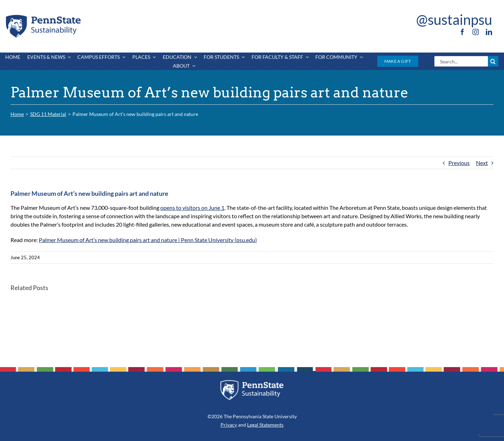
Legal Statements (265, 425)
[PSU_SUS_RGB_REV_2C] (252, 382)
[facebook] (462, 32)
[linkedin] (489, 32)
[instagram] (476, 32)
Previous (459, 163)
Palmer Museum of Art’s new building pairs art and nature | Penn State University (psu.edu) (148, 240)
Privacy (229, 425)
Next (482, 163)
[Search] (493, 61)
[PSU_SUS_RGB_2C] (43, 16)
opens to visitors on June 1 (192, 208)
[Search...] (461, 61)
